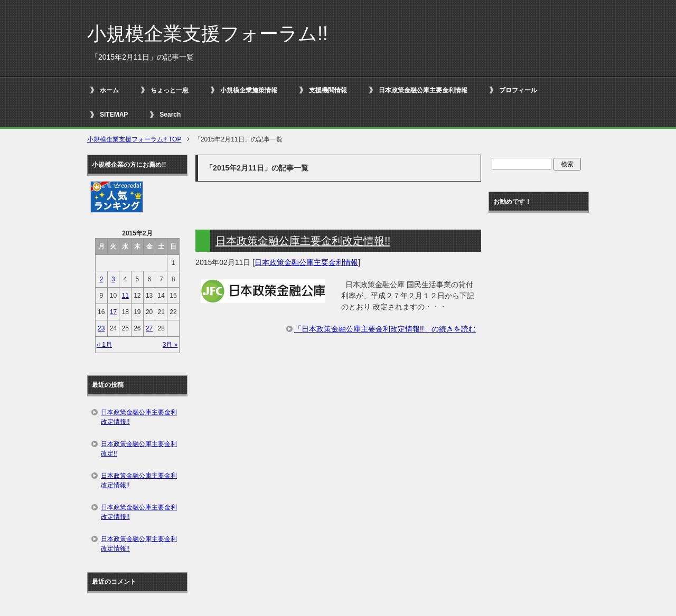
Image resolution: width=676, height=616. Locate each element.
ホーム (109, 90)
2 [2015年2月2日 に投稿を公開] (101, 279)
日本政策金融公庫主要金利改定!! (139, 449)
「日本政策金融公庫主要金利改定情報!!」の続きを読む (385, 329)
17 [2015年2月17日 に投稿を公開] (113, 312)
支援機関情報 (328, 90)
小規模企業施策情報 (249, 90)
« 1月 (104, 345)
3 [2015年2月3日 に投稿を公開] (113, 279)
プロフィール (518, 90)
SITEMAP (114, 115)
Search (170, 115)
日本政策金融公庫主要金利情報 (423, 90)
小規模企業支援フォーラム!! (208, 34)
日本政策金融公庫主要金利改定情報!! (303, 241)
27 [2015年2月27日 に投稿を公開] (149, 328)
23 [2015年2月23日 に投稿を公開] (101, 328)
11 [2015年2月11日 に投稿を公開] (125, 296)
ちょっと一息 (170, 90)
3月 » (170, 345)
